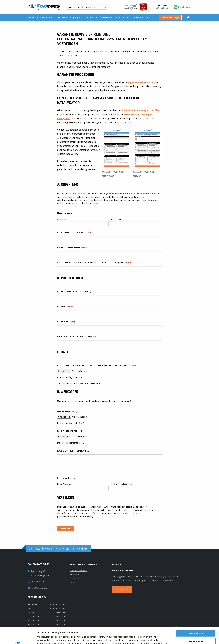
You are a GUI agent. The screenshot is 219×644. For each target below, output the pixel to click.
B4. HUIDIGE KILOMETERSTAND (77, 337)
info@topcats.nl (39, 588)
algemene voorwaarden (142, 82)
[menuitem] (31, 17)
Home (31, 17)
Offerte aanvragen (170, 17)
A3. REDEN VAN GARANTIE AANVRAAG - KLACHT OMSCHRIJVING (94, 263)
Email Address (64, 484)
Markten (107, 17)
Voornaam (62, 219)
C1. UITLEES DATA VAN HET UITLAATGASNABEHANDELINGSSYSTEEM (97, 366)
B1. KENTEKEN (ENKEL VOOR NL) (74, 292)
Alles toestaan (196, 616)
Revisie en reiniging (69, 17)
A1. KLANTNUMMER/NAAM (75, 233)
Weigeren (196, 632)
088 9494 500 (162, 8)
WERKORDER (67, 412)
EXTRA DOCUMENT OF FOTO (72, 431)
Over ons (122, 17)
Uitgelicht (75, 579)
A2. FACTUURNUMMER (72, 248)
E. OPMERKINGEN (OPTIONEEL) (73, 451)
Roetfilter (91, 17)
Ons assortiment (46, 17)
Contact (151, 17)
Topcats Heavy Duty (44, 7)
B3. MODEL (66, 322)
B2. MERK (65, 307)
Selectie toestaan (196, 624)
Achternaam (116, 219)
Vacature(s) (138, 17)
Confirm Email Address (122, 484)
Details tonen (151, 638)
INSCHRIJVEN (122, 590)
